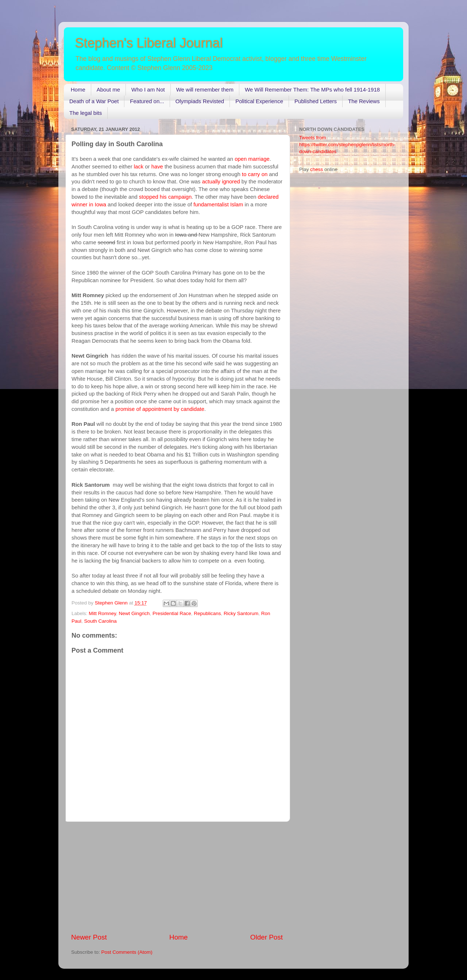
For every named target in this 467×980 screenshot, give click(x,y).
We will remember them (205, 90)
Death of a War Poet (94, 101)
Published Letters (316, 101)
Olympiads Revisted (200, 101)
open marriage (252, 159)
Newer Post (89, 937)
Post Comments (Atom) (127, 952)
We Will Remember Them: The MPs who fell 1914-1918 (312, 90)
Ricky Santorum (241, 613)
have (157, 167)
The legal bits (86, 113)
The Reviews (364, 101)
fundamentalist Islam (218, 205)
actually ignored (220, 182)
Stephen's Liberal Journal (149, 43)
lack (139, 167)
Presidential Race (172, 613)
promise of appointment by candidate (160, 409)
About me (108, 90)
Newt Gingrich (134, 613)
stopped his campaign (165, 197)
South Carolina (101, 621)
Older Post (267, 937)
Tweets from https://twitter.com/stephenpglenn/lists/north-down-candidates (347, 145)
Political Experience (259, 101)
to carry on (255, 174)
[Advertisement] (177, 877)
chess (317, 169)
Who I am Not (148, 90)
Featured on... (147, 101)
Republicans (207, 613)
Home (78, 90)
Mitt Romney (102, 613)
